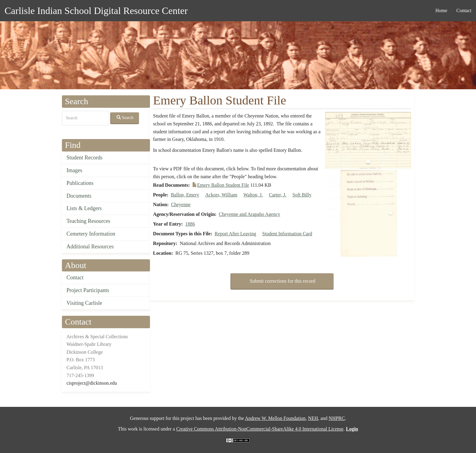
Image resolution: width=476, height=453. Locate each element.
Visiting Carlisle (84, 303)
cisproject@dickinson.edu (92, 383)
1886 (190, 224)
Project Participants (88, 290)
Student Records (85, 158)
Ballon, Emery (185, 195)
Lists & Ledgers (84, 208)
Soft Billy (302, 195)
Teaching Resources (88, 221)
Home (441, 10)
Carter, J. (278, 195)
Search (125, 118)
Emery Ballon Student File (223, 185)
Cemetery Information (91, 234)
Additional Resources (90, 247)
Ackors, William (221, 195)
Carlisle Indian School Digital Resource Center (96, 11)
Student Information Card (287, 234)
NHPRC (337, 418)
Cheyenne (181, 204)
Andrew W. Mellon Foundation (275, 418)
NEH (313, 418)
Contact (464, 10)
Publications (80, 183)
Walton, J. (253, 195)
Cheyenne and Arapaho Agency (250, 214)
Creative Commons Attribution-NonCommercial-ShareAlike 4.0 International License (260, 429)
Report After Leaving (235, 234)
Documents (79, 196)
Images (74, 170)
